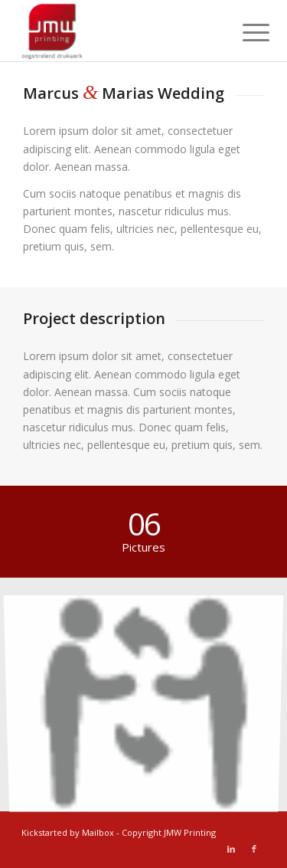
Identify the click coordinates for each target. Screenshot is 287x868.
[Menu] (244, 32)
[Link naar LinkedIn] (231, 849)
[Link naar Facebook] (254, 849)
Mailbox (98, 832)
